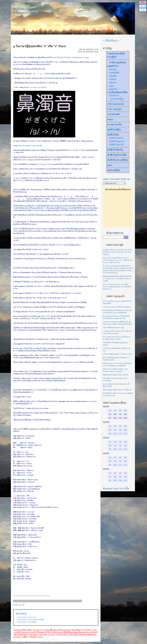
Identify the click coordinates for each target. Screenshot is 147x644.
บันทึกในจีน (113, 135)
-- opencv (112, 82)
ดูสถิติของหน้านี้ (19, 605)
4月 (125, 411)
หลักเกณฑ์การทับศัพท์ (36, 620)
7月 (120, 430)
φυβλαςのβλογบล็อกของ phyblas (27, 11)
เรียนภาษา (33, 617)
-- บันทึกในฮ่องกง (116, 141)
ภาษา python (118, 62)
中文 (143, 10)
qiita (110, 165)
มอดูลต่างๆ (113, 66)
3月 (120, 411)
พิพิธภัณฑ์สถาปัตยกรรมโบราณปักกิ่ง (116, 375)
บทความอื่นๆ (114, 170)
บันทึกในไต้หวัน (115, 150)
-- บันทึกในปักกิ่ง (115, 138)
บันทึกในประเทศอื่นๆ (118, 160)
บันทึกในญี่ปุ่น (114, 130)
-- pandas (112, 76)
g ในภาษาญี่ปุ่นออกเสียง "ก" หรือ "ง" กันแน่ (118, 354)
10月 (115, 434)
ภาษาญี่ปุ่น (33, 622)
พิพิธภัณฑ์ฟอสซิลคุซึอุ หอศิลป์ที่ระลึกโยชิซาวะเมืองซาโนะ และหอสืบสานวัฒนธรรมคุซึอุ (117, 279)
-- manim (112, 79)
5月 (110, 430)
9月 (110, 434)
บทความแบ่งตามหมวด (116, 179)
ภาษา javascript (116, 104)
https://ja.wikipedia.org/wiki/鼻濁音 (30, 146)
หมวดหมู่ (21, 613)
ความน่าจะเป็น (115, 125)
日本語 (143, 6)
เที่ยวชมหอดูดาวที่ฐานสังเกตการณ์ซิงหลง (117, 390)
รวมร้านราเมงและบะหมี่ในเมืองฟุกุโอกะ (117, 307)
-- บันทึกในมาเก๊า (116, 145)
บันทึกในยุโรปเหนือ (117, 155)
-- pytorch (112, 89)
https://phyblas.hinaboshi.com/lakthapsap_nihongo (71, 57)
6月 (115, 430)
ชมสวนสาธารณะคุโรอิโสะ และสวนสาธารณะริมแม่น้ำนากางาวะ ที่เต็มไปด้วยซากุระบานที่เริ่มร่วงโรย (118, 260)
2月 (115, 411)
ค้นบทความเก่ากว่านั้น (116, 489)
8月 (125, 430)
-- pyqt (110, 86)
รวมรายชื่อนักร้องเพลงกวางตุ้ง (113, 328)
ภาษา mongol (114, 109)
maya (110, 119)
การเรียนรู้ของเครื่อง (117, 92)
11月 (120, 434)
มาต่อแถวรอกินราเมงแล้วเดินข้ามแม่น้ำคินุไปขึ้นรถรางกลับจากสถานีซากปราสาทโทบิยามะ (117, 252)
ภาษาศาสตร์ (22, 617)
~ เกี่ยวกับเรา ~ (112, 41)
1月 (110, 411)
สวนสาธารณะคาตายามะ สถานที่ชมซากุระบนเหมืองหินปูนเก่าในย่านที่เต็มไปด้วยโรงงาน (117, 287)
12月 (126, 434)
